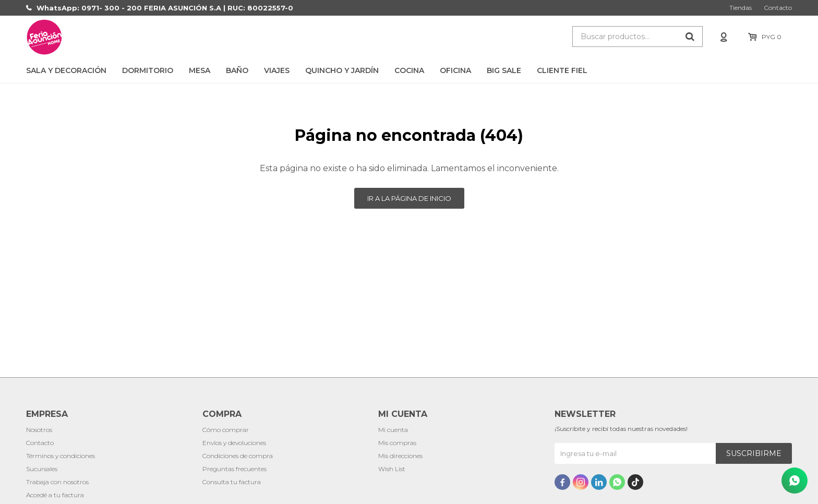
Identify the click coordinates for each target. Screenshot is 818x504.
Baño (237, 70)
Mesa (200, 70)
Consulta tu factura (232, 482)
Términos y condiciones (61, 456)
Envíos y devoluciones (234, 443)
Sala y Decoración (66, 70)
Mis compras (397, 443)
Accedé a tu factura (55, 495)
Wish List (392, 469)
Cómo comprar (226, 430)
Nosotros (39, 430)
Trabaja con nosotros (57, 482)
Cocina (409, 70)
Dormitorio (148, 70)
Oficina (455, 70)
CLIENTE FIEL (562, 70)
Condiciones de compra (238, 456)
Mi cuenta (393, 430)
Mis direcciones (400, 456)
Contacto (778, 8)
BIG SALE (504, 70)
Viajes (277, 70)
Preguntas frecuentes (234, 469)
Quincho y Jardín (342, 70)
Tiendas (741, 8)
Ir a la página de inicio (409, 198)
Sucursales (42, 469)
